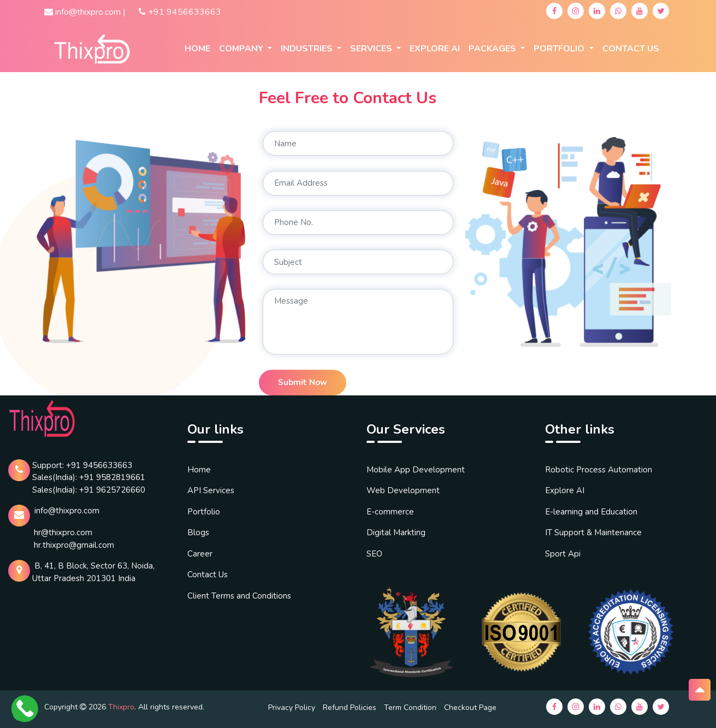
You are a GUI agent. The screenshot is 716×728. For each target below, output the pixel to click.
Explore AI (565, 490)
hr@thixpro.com (63, 532)
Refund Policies (350, 708)
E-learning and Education (591, 512)
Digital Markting (396, 532)
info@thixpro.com (67, 511)
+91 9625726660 (112, 490)
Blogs (198, 532)
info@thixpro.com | (85, 12)
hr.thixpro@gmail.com (74, 545)
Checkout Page (470, 708)
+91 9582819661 (112, 477)
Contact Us (631, 49)
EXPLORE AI (435, 49)
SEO (374, 554)
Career (200, 554)
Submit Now (303, 382)
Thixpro (121, 707)
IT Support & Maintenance (593, 532)
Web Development (403, 490)
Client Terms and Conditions (239, 596)
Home (197, 49)
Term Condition (410, 708)
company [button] (242, 49)
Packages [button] (493, 49)
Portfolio (204, 512)
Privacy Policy (292, 708)
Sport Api (563, 554)
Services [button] (372, 49)
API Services (211, 490)
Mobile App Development (416, 470)
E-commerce (390, 512)
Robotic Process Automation (599, 470)
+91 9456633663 (180, 12)
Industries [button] (308, 49)
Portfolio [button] (560, 49)
